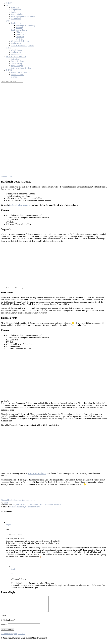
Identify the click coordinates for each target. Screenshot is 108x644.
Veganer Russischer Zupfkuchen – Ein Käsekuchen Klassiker (37, 505)
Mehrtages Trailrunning (25, 25)
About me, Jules (17, 75)
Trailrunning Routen (19, 30)
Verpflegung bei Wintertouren (23, 16)
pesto (22, 500)
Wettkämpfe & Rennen (20, 41)
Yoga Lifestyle (17, 66)
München (20, 32)
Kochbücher (16, 19)
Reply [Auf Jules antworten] (13, 569)
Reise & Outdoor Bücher (21, 68)
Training (19, 28)
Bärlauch (5, 500)
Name (4, 618)
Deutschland (21, 34)
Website (4, 628)
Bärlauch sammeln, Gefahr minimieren (25, 507)
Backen (14, 12)
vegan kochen (29, 500)
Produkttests (16, 43)
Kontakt (14, 77)
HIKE (8, 48)
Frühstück (15, 8)
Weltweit (20, 39)
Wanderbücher (17, 54)
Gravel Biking (17, 63)
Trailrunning (16, 23)
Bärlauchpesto (14, 500)
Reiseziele (15, 59)
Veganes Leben (17, 14)
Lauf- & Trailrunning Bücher (23, 46)
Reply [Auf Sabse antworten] (8, 525)
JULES (9, 70)
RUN (8, 21)
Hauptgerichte (17, 10)
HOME (9, 3)
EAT (8, 5)
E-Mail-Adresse (8, 623)
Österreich (20, 37)
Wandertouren (17, 50)
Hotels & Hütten (18, 61)
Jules (6, 502)
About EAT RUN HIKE (21, 72)
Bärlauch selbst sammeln (20, 205)
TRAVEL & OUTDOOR (16, 57)
